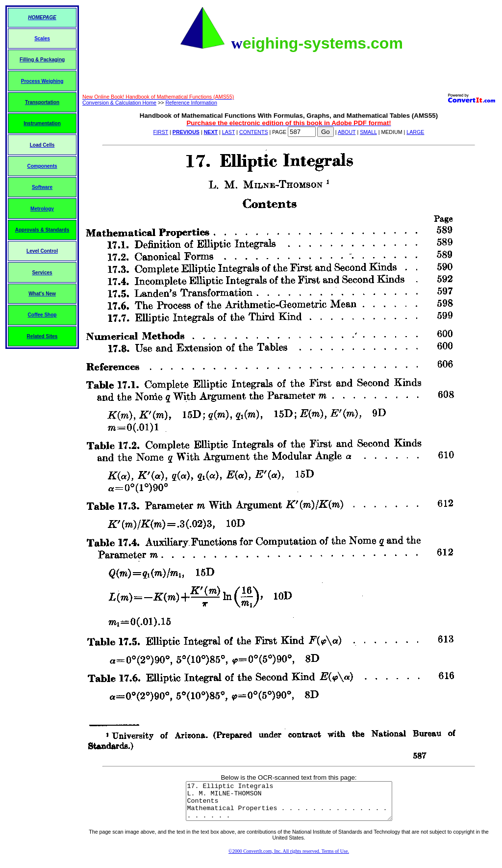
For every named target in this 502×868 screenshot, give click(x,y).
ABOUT (347, 132)
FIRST (161, 132)
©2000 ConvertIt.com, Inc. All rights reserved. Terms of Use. (289, 858)
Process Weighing (42, 81)
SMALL (368, 132)
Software (42, 187)
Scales (42, 39)
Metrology (42, 209)
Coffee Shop (42, 315)
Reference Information (191, 103)
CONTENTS (254, 132)
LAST (228, 132)
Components (42, 166)
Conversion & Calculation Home (119, 103)
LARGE (415, 132)
